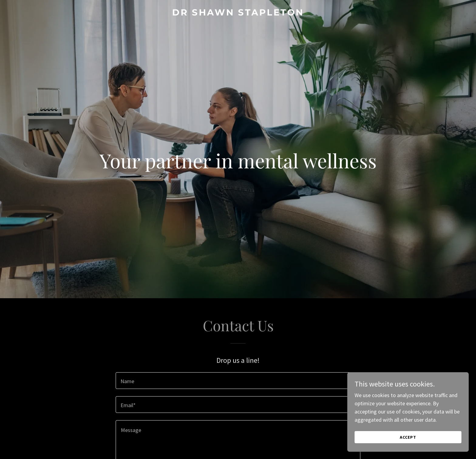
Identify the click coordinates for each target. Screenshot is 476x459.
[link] (238, 13)
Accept (408, 437)
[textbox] (238, 381)
